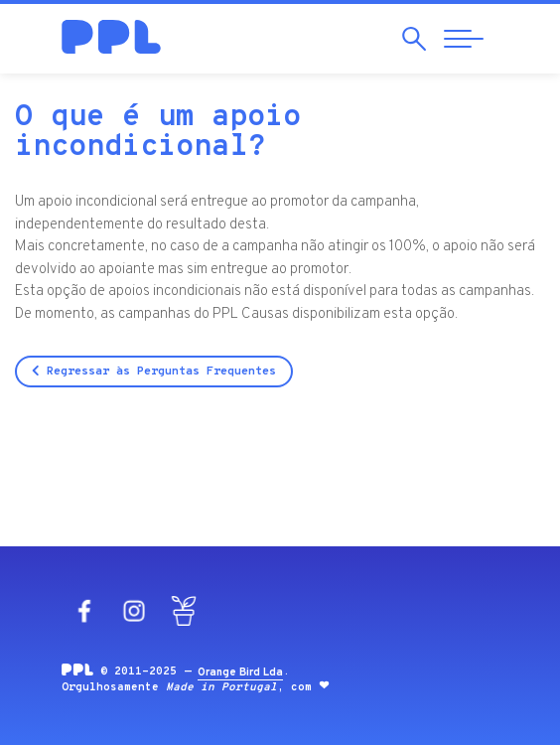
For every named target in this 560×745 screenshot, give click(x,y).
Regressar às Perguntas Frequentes (154, 372)
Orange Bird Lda (240, 672)
